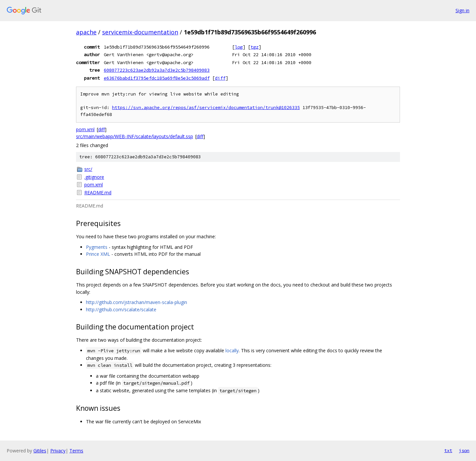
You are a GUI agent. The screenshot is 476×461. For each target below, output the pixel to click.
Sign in (462, 10)
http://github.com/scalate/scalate (121, 309)
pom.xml (85, 129)
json (464, 450)
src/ (88, 169)
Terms (76, 451)
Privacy (58, 451)
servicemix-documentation (140, 32)
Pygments (97, 247)
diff (220, 78)
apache (86, 32)
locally (232, 350)
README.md (98, 192)
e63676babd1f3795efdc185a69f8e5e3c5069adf (157, 78)
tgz (255, 47)
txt (448, 450)
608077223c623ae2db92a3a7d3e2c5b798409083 (157, 70)
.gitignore (94, 177)
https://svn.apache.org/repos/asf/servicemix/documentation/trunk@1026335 (206, 108)
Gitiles (40, 451)
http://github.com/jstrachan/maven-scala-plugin (137, 302)
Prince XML (98, 254)
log (239, 47)
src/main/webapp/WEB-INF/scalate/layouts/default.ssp (135, 136)
